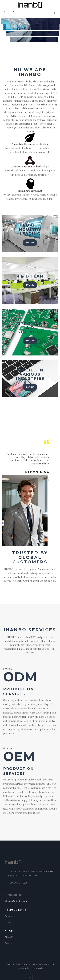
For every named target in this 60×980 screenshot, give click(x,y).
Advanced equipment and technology (30, 167)
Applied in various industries (30, 374)
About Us (9, 937)
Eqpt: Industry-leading (30, 230)
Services (8, 922)
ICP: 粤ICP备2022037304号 (30, 968)
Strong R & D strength (30, 328)
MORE (30, 243)
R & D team (30, 276)
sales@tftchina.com (18, 901)
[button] (5, 11)
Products (9, 916)
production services (19, 691)
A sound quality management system (30, 144)
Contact (9, 943)
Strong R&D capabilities (30, 191)
